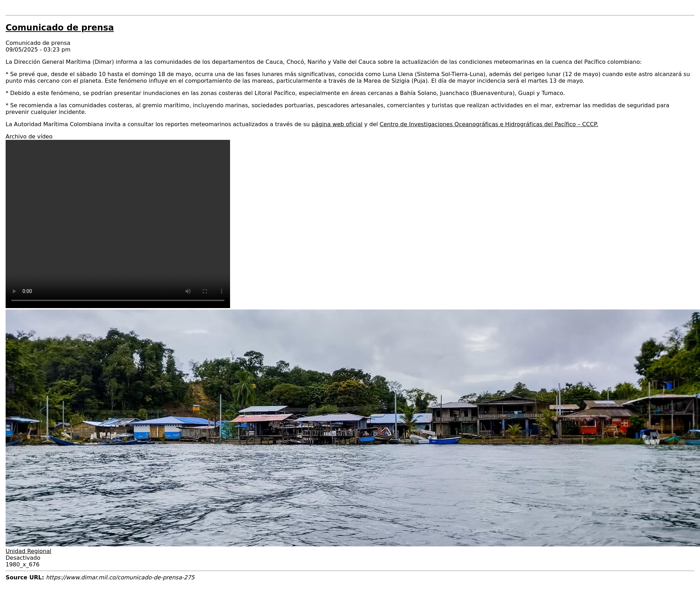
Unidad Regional (29, 551)
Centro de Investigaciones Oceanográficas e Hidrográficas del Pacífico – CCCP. (489, 124)
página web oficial (337, 124)
